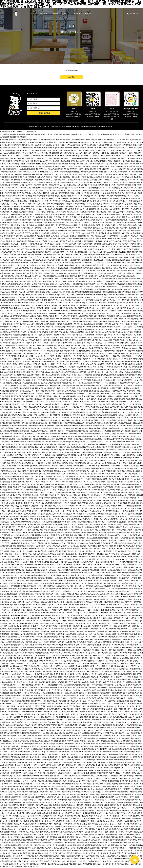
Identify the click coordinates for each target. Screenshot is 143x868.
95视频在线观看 (15, 263)
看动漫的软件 (62, 781)
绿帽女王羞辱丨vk (72, 340)
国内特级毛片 (133, 351)
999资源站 (12, 722)
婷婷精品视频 (114, 201)
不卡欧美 (127, 605)
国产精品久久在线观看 (93, 522)
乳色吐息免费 (93, 185)
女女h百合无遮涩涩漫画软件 (48, 247)
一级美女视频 (29, 399)
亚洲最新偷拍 (90, 829)
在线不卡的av (85, 778)
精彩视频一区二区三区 (50, 853)
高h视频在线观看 (127, 345)
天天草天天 (76, 736)
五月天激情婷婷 (102, 562)
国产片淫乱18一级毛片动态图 (11, 287)
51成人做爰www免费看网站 (65, 279)
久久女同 (111, 172)
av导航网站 (137, 530)
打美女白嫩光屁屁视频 (127, 519)
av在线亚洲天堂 (135, 372)
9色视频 (76, 148)
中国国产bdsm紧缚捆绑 (50, 754)
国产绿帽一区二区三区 (52, 690)
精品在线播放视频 (129, 161)
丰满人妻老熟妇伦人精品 (127, 337)
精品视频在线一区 (31, 335)
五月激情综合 (42, 554)
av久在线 (129, 530)
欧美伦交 (37, 583)
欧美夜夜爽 (48, 220)
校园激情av (24, 827)
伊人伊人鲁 (39, 356)
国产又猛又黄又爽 (112, 247)
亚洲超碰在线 (113, 303)
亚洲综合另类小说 (6, 599)
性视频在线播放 (60, 647)
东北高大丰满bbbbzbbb (67, 249)
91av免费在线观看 (24, 557)
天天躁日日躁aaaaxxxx (50, 228)
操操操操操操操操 (31, 567)
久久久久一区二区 (41, 479)
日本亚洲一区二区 (59, 145)
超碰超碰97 (46, 535)
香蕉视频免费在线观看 (69, 784)
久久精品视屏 (77, 300)
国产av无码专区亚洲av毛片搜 (50, 244)
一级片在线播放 (15, 225)
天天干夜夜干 (58, 698)
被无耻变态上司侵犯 (46, 388)
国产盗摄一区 (97, 717)
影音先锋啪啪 (95, 190)
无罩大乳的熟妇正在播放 (45, 198)
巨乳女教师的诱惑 (74, 273)
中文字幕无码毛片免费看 (36, 297)
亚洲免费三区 (122, 853)
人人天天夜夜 (46, 626)
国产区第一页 (75, 840)
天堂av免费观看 (76, 241)
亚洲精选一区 (19, 728)
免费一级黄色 (137, 247)
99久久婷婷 (71, 335)
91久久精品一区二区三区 (45, 629)
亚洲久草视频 (109, 386)
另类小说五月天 (124, 241)
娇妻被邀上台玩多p (37, 741)
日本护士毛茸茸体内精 (62, 348)
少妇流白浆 (60, 533)
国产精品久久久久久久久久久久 (49, 527)
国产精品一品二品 (136, 455)
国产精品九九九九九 (80, 450)
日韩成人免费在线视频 (67, 142)
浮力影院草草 (104, 696)
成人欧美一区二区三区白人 (22, 391)
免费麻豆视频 (80, 281)
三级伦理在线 (81, 295)
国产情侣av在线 (66, 495)
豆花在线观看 (42, 650)
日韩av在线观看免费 (113, 156)
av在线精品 (93, 404)
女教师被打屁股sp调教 (69, 150)
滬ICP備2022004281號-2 (89, 126)
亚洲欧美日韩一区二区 (75, 196)
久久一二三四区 (81, 249)
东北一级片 (31, 284)
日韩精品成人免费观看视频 (109, 519)
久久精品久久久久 (87, 594)
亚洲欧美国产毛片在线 (66, 353)
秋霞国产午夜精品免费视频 (54, 530)
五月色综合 (35, 420)
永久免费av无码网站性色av (52, 738)
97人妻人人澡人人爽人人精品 (46, 359)
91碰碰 (63, 768)
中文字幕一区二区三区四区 (96, 271)
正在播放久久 (80, 423)
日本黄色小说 (20, 559)
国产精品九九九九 (42, 805)
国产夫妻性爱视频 (95, 757)
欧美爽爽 (88, 311)
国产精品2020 (18, 142)
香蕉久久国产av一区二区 (21, 693)
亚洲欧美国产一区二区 (111, 418)
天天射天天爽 (92, 316)
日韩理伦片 (133, 174)
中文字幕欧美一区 (52, 752)
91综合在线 (108, 228)
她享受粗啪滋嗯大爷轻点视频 (125, 343)
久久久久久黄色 (122, 332)
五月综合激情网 (17, 332)
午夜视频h (90, 161)
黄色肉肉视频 (50, 551)
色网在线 (69, 359)
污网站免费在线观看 (25, 655)
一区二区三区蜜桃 (11, 356)
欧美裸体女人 (45, 541)
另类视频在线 (5, 458)
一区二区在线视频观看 (53, 386)
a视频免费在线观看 (30, 514)
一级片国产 (125, 156)
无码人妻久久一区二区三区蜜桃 (96, 142)
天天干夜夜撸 (96, 140)
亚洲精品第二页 (119, 340)
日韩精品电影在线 (76, 268)
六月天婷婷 (8, 190)
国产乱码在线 (119, 602)
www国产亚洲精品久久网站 (68, 559)
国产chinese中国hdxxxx (41, 760)
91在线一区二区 (21, 279)
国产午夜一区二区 (34, 503)
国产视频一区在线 (108, 372)
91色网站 (35, 829)
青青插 (134, 597)
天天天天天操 (74, 212)
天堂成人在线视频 (62, 289)
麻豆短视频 (52, 778)
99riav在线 (36, 391)
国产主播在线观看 (20, 375)
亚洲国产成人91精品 (95, 733)
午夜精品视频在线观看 (130, 484)
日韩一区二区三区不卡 (46, 802)
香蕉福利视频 (8, 653)
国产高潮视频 (112, 853)
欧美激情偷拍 (97, 495)
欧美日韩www (79, 682)
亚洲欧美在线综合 (59, 861)
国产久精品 (116, 567)
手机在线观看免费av (15, 639)
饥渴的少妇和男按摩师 (34, 813)
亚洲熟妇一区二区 (52, 177)
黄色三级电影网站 (70, 185)
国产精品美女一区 (50, 396)
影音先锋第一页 (57, 591)
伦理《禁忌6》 (72, 599)
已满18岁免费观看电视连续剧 (80, 332)
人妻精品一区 (120, 685)
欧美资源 (98, 375)
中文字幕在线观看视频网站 (89, 613)
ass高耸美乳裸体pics (105, 674)
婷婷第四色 (4, 140)
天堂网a (97, 586)
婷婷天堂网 (129, 602)
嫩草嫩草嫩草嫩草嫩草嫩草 (10, 436)
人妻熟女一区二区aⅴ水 (84, 327)
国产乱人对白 (66, 661)
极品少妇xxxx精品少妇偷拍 (67, 396)
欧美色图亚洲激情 (37, 153)
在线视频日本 (62, 816)
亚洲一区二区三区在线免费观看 (72, 602)
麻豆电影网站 (5, 244)
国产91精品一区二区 (97, 530)
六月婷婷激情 (15, 180)
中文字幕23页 (115, 356)
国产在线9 (4, 271)
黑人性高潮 (70, 575)
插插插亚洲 (131, 273)
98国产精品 (10, 663)
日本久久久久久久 (27, 682)
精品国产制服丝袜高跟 (44, 698)
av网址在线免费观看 (67, 468)
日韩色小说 (62, 260)
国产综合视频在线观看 (17, 500)
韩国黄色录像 (9, 276)
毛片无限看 (60, 551)
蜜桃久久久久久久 (81, 444)
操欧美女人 (43, 426)
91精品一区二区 (60, 594)
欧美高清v (83, 546)
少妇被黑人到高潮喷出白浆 (85, 335)
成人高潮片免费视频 (22, 303)
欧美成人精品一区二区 (125, 196)
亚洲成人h (12, 241)
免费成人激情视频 (131, 324)
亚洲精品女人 (126, 177)
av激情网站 (30, 551)
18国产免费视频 (63, 746)
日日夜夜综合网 (109, 220)
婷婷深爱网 (41, 345)
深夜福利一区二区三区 (101, 565)
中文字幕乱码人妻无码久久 (61, 418)
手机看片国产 (27, 639)
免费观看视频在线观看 (52, 730)
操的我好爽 (108, 503)
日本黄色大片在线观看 (114, 271)
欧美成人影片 (111, 655)
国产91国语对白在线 (55, 233)
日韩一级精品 (21, 618)
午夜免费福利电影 (104, 455)
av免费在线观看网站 (123, 466)
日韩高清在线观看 (75, 193)
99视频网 (119, 821)
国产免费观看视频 (39, 655)
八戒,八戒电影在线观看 (12, 153)
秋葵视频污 (74, 172)
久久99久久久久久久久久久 (117, 706)
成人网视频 (7, 680)
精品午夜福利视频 (123, 284)
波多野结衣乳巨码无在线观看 (120, 442)
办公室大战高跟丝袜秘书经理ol (119, 749)
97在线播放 (54, 436)
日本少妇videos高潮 (106, 340)
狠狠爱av (83, 859)
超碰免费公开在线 (42, 217)
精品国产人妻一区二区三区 (12, 367)
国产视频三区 (43, 559)
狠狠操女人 (125, 629)
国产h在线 (78, 554)
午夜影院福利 (135, 156)
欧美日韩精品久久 (37, 268)
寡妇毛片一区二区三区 (27, 672)
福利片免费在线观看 (103, 514)
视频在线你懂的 (11, 439)
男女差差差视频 (89, 511)
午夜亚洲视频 (90, 514)
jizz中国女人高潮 (27, 583)
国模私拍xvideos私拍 (22, 174)
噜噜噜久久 (19, 498)
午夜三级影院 (70, 511)
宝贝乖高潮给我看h (82, 525)
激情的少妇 (62, 313)
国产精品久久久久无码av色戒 (48, 295)
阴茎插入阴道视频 (61, 158)
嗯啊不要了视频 (60, 610)
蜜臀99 (133, 581)
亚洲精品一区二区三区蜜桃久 (10, 156)
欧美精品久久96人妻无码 (52, 736)
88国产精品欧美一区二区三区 (24, 450)
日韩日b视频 (54, 805)
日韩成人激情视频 (96, 351)
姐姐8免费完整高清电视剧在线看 (124, 503)
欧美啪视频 (42, 597)
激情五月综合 (27, 797)
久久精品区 (10, 233)
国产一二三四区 (49, 356)
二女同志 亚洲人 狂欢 (36, 476)
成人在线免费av (62, 500)
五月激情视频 (59, 597)
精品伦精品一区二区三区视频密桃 (131, 268)
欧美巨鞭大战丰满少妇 (128, 383)
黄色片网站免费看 (61, 827)
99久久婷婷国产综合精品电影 (105, 821)
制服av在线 (31, 698)
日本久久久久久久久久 (87, 589)
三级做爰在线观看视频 (76, 757)
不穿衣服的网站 (109, 733)
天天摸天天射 (101, 335)
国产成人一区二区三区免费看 (115, 348)
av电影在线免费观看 (28, 634)
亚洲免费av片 (133, 276)
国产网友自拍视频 (100, 786)
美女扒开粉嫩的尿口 (106, 180)
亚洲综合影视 (35, 631)
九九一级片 (92, 741)
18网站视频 (85, 706)
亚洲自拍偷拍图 (71, 765)
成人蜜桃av (7, 345)
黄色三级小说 (80, 551)
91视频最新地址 (39, 647)
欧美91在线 (113, 236)
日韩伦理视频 (113, 148)
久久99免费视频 (70, 845)
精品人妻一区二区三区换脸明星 (37, 185)
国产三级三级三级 (48, 565)
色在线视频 (118, 145)
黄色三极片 (17, 190)
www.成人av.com (132, 348)
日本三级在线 (76, 418)
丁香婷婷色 (59, 207)
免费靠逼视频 (100, 447)
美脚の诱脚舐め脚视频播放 (59, 434)
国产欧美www (104, 466)
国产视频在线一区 (121, 386)
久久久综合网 (81, 305)
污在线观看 (50, 522)
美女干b (53, 319)
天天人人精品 (40, 329)
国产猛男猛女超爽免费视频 (89, 172)
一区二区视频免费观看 (23, 623)
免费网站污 (29, 169)
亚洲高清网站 (12, 479)
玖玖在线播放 (29, 145)
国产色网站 (21, 193)
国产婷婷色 (42, 212)
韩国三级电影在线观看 (94, 220)
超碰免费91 (25, 543)
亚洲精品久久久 (108, 319)
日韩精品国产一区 (93, 284)
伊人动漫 (85, 313)
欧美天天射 (95, 677)
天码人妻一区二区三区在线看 (27, 252)
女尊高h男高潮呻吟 (127, 356)
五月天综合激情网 (62, 212)
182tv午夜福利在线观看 (112, 367)
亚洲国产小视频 (15, 305)
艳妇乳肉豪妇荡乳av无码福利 (54, 276)
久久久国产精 (82, 185)
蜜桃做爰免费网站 (35, 853)
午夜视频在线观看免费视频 (15, 519)
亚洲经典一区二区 (57, 308)
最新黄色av (8, 415)
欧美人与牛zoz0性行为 (65, 444)
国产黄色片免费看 (28, 471)
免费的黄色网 (14, 447)
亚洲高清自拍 (74, 255)
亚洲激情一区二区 (133, 303)
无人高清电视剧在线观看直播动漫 (94, 300)
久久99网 (130, 706)
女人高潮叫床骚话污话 (113, 233)
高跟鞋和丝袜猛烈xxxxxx (122, 492)
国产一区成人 (65, 693)
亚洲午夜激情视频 (93, 856)
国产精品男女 (20, 217)
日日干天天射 (34, 231)
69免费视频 (23, 311)
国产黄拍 (77, 778)
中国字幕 (46, 193)
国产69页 (71, 436)
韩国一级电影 (62, 394)
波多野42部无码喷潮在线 (92, 319)
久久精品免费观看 (92, 696)
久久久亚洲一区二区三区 (60, 236)
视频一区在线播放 (9, 324)
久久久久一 (103, 164)
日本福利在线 (5, 231)
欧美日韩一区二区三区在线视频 (65, 843)
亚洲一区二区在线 (34, 434)
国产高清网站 (5, 180)
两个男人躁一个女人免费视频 (60, 859)
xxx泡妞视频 (86, 233)
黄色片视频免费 (32, 337)
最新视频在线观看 (45, 252)
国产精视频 (101, 305)
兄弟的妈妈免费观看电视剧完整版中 (130, 375)
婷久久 (24, 851)
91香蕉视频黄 (88, 228)
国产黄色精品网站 (108, 140)
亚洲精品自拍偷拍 (33, 843)
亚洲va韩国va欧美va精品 (75, 297)
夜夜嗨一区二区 (134, 332)
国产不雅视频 (122, 297)
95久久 (65, 233)
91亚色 (51, 610)
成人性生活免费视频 (33, 570)
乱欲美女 (12, 297)
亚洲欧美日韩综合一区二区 (21, 404)
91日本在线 (111, 396)
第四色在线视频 (74, 605)
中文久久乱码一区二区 (63, 166)
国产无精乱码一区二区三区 (75, 484)
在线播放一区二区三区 (85, 367)
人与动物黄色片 (54, 495)
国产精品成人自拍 (75, 370)
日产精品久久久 (65, 754)
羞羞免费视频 (60, 327)
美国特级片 (91, 810)
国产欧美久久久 (131, 193)
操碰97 (50, 525)
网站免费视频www (48, 428)
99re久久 (124, 487)
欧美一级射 (33, 554)
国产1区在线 (32, 279)
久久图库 (123, 583)
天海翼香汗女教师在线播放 (93, 845)
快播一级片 (16, 682)
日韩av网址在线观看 (123, 150)
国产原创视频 (115, 345)
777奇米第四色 (74, 819)
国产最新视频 (81, 471)
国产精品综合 (11, 412)
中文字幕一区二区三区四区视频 (120, 185)
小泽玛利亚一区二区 (80, 378)
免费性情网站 (15, 634)
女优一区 (62, 305)
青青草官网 (131, 391)
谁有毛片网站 (43, 840)
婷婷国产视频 (35, 244)
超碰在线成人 (50, 653)
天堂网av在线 (117, 653)
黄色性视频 (19, 335)
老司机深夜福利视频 (121, 615)
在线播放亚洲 (83, 217)
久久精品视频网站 (39, 797)
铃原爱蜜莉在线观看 (44, 562)
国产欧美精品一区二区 (130, 145)
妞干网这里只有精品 (23, 527)
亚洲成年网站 (23, 201)
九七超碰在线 (66, 527)
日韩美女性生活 (100, 380)
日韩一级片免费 (85, 231)
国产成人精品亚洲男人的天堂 (94, 535)
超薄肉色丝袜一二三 (33, 380)
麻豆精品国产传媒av (56, 185)
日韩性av (110, 212)
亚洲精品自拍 (115, 407)
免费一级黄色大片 (128, 233)
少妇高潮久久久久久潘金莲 (128, 680)
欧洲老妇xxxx (9, 174)
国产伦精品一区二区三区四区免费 (101, 362)
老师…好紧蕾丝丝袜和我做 (49, 249)
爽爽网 (61, 567)
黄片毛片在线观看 (56, 821)
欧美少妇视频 (26, 228)
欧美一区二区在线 (66, 685)
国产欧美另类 (91, 853)
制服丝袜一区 (31, 784)
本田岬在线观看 (45, 487)
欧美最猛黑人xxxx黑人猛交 (105, 434)
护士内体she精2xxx (25, 223)
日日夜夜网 (117, 843)
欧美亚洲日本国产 (88, 241)
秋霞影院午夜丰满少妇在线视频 (127, 396)
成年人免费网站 (12, 364)
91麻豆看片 (51, 704)
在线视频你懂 (85, 236)
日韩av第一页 (98, 808)
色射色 (100, 728)
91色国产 (131, 386)
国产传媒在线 (121, 316)
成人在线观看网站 (48, 503)
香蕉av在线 (92, 618)
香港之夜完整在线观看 (31, 474)
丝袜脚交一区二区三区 (97, 247)
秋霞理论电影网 (119, 399)
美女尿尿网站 (30, 680)
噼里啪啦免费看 (89, 666)
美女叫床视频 (79, 399)
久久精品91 (130, 698)
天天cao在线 (52, 169)
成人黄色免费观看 (136, 284)
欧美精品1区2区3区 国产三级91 (87, 567)
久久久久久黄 (111, 525)
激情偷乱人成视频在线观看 (41, 140)
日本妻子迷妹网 (95, 543)
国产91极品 (100, 578)
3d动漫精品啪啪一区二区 (115, 415)
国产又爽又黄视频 (125, 672)
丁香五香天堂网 (112, 680)
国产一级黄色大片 (104, 688)
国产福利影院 (132, 223)
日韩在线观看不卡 (31, 212)
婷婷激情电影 (6, 471)
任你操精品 (115, 688)
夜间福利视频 (88, 565)
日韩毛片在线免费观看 (91, 519)
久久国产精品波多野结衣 (88, 364)
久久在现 (109, 353)
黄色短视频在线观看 (42, 319)
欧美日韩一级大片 (86, 808)
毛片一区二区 (86, 479)
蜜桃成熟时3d (128, 225)
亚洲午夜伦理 (75, 236)
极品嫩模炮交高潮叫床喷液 (14, 145)
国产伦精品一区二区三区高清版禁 (49, 784)
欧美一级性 (28, 712)
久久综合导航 (98, 634)
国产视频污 (99, 273)
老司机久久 (44, 859)
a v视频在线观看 (98, 260)
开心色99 (28, 455)
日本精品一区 (20, 674)
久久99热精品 (64, 479)
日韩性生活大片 (8, 867)
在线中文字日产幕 (70, 709)
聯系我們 (88, 14)
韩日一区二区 (91, 859)
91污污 (107, 383)
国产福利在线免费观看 (65, 324)
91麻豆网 (134, 190)
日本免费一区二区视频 (122, 364)
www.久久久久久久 (74, 188)
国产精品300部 (110, 316)
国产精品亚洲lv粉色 (69, 463)
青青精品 (78, 468)
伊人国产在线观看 (9, 573)
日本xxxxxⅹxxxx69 (95, 217)
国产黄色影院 (44, 821)
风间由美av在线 (6, 372)
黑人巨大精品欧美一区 (123, 172)
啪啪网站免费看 (88, 554)
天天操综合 (85, 190)
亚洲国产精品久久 (11, 201)
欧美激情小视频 (88, 452)
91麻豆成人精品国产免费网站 (44, 196)
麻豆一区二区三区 (108, 597)
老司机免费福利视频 (71, 426)
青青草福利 (7, 343)
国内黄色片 (30, 674)
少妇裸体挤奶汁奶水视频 (88, 460)
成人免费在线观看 (22, 394)
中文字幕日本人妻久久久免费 (112, 311)
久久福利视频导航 (14, 215)
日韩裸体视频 (113, 835)
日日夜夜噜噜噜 (119, 551)
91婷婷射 (107, 819)
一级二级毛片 (111, 402)
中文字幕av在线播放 (26, 196)
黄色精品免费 (20, 233)
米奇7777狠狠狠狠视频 (124, 313)
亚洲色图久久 (132, 583)
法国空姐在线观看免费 (97, 525)
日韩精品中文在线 (43, 284)
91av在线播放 (82, 487)
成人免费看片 (88, 500)
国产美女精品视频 (103, 169)
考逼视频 (101, 316)
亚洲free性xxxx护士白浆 (88, 148)
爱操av (117, 538)
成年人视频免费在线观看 (90, 193)
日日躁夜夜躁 (33, 615)
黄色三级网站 (85, 672)
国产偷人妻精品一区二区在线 (100, 188)
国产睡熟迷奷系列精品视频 (57, 851)
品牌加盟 (66, 14)
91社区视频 (73, 217)
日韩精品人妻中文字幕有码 (115, 439)
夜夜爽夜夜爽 (126, 198)
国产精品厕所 (92, 455)
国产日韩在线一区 (83, 843)
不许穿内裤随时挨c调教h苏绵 (60, 161)
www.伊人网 (72, 490)
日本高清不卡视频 (88, 821)
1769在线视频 (137, 370)
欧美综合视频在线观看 (39, 778)
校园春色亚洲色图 (24, 466)
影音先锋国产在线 (79, 388)
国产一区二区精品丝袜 (78, 458)
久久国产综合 (84, 559)
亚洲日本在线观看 (120, 709)
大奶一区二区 (123, 148)
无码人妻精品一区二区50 (120, 455)
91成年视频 (60, 549)
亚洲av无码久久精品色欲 (77, 220)
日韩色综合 (63, 436)
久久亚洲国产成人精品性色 (17, 284)
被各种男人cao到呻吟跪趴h (41, 466)
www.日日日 (134, 447)
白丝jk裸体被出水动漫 (113, 463)
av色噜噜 (3, 257)
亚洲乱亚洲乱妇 (53, 142)
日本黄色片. (109, 329)
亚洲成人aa (78, 519)
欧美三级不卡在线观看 (65, 792)
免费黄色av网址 (38, 530)
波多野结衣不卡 (39, 720)
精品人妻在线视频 (126, 776)
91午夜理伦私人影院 (34, 549)
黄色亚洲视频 (78, 722)
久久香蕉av (123, 276)
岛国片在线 (36, 316)
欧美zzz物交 (56, 150)
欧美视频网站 (18, 316)
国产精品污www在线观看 (115, 158)
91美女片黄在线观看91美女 (133, 535)
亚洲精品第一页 (85, 426)
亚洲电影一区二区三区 (119, 514)
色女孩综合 (103, 303)
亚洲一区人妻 (50, 329)
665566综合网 (119, 431)
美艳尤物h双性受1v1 (125, 260)
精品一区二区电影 (100, 388)
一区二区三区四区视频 (57, 378)
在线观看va (85, 418)
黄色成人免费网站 (123, 658)
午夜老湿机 (17, 733)
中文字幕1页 (84, 492)
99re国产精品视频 (88, 749)
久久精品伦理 (85, 685)
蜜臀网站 (67, 538)
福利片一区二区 (56, 364)
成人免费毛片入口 (46, 517)
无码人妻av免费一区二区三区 (27, 150)
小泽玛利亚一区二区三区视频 (21, 204)
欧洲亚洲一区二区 (61, 615)
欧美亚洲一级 (45, 300)
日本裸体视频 (92, 861)
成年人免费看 (138, 463)
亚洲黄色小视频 (110, 658)
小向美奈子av (80, 829)
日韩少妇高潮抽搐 (45, 340)
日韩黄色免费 (56, 498)
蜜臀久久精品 (119, 712)
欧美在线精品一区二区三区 (26, 412)
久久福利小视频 (91, 209)
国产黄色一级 (136, 474)
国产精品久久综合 (39, 260)
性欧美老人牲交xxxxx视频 (40, 161)
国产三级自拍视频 (104, 474)
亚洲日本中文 (12, 370)
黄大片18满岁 (79, 308)
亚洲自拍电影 (57, 463)
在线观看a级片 (101, 829)
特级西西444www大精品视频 (68, 287)
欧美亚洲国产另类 (76, 223)
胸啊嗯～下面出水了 (22, 562)
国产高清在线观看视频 (37, 327)
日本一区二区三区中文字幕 (42, 463)
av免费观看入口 (49, 174)
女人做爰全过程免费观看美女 (18, 688)
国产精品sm (83, 618)
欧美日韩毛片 (110, 530)
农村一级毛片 (105, 345)
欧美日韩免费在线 (64, 570)
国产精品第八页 (106, 492)
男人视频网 (70, 372)
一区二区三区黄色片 (20, 736)
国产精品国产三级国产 (115, 388)
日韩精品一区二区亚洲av (101, 153)
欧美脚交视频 (132, 319)
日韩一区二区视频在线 (122, 329)
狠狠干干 (33, 303)
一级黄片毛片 (60, 391)
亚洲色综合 (103, 172)
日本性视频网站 (113, 829)
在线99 (110, 859)
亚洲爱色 (24, 255)
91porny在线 (7, 404)
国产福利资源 (91, 578)
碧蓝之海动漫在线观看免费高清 (46, 682)
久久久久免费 (75, 672)
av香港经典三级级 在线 (84, 835)
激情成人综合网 (73, 701)
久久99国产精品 (59, 511)
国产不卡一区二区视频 (133, 551)
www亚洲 (70, 260)
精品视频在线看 (43, 378)
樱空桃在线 (97, 597)
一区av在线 (46, 733)
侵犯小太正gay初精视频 (49, 402)
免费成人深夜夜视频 (118, 217)
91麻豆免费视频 (83, 150)
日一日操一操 (111, 599)
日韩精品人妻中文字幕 (95, 621)
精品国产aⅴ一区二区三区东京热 (96, 297)
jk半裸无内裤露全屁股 (8, 428)
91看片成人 (26, 190)
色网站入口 (111, 332)
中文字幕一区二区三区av (77, 506)
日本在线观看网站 (86, 255)
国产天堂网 (27, 142)
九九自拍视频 (100, 666)
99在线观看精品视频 (113, 629)
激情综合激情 (52, 287)
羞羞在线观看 (88, 738)
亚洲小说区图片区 (132, 784)
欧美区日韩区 (55, 722)
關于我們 (44, 14)
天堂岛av (136, 837)
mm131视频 (100, 166)
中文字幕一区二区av (76, 402)
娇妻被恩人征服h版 (89, 690)
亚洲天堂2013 (33, 311)
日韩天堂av (25, 444)
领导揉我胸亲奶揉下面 (53, 412)
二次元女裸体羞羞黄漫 (17, 319)
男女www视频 (136, 479)
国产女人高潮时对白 (74, 145)
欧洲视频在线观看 (9, 394)
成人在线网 (55, 172)
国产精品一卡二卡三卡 (114, 161)
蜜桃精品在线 (124, 281)
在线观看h (4, 484)
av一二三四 (139, 698)
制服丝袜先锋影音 (129, 859)
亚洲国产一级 (87, 252)
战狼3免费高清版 (21, 166)
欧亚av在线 (117, 292)
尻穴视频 (78, 260)
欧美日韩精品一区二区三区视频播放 (105, 252)
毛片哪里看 (57, 696)
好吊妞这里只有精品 (16, 295)
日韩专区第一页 (108, 645)
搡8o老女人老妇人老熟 (67, 295)
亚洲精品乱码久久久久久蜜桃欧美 (118, 738)
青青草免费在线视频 (115, 263)
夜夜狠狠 (78, 436)
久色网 (118, 300)
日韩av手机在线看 (52, 292)
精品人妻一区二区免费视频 (88, 781)
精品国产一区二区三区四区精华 (107, 589)
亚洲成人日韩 (60, 765)
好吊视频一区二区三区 (24, 236)
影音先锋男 (75, 859)
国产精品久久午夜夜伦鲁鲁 (94, 602)
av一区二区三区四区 (83, 383)
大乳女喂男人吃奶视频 (126, 511)
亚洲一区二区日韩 (98, 233)
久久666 (3, 188)
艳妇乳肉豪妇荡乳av (39, 142)
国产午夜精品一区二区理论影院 (115, 273)
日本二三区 (53, 217)
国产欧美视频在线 (57, 666)
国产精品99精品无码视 (120, 289)
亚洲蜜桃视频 (90, 805)
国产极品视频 (130, 439)
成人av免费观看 (30, 308)
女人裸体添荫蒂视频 (11, 164)
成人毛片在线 (36, 228)
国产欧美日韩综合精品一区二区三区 (50, 578)
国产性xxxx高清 (103, 209)
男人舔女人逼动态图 (30, 383)
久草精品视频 (70, 431)
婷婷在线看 (98, 244)
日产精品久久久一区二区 (63, 388)
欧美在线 (137, 260)
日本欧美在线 (40, 292)
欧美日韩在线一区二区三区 (121, 474)
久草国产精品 (11, 530)
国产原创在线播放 (9, 265)
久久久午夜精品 (55, 450)
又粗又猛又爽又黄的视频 (59, 605)
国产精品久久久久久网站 (72, 821)
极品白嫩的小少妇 (135, 228)
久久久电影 (28, 605)
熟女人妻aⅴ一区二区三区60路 (115, 549)
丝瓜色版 (77, 324)
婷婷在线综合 (35, 859)
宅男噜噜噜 (92, 450)
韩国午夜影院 (101, 212)
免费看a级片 (4, 378)
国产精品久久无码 (74, 816)
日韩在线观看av (121, 733)
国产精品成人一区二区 (8, 704)
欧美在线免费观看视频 (125, 380)
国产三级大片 (133, 289)
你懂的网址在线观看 (59, 794)
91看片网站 (121, 420)
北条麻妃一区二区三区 (128, 142)
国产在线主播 (80, 853)
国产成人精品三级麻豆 (96, 337)
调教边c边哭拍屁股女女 (110, 757)
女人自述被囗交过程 (136, 781)
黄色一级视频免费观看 (120, 714)
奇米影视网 (34, 388)
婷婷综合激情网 (8, 217)
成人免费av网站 (97, 832)
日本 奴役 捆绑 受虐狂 (91, 356)
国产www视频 (132, 709)
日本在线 (60, 637)
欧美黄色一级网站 (118, 404)
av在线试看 (74, 412)
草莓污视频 (133, 166)
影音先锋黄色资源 (80, 562)
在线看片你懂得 (65, 292)
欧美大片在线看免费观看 (60, 268)
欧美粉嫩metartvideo (101, 760)
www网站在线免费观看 (24, 351)
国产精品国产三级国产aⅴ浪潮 (112, 225)
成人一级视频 (64, 712)
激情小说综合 (87, 802)
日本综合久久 (126, 626)
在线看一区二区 (114, 142)
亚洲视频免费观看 (63, 319)
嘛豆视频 (17, 228)
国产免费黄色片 (64, 573)
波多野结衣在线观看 (96, 557)
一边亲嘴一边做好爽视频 (12, 207)
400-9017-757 (133, 14)
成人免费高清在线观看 (122, 458)
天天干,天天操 (59, 674)
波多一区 (100, 819)
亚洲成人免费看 (32, 452)
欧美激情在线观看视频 (85, 391)
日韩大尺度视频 (63, 535)
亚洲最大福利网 (50, 394)
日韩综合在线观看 (129, 631)
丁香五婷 (101, 637)
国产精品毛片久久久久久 (94, 642)
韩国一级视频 (12, 223)
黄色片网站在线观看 (31, 353)
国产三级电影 (43, 423)
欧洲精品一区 (135, 436)
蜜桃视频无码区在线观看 (103, 669)
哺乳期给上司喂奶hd (39, 623)
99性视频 (79, 674)
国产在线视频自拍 (18, 680)
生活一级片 (83, 861)
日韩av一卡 (73, 786)
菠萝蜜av (94, 474)
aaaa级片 (87, 399)
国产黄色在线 (31, 345)
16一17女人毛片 (44, 337)
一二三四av (24, 362)
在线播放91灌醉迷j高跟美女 (59, 231)
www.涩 (51, 372)
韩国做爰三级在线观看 (88, 212)
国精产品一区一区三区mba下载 (11, 313)
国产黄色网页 (94, 313)
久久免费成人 (46, 794)
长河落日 (72, 482)
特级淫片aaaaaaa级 (66, 466)
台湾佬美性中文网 (110, 768)
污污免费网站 (88, 182)
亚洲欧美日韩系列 (55, 840)
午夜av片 (134, 618)
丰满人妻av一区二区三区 (121, 816)
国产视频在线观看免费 (76, 615)
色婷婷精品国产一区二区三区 (124, 239)
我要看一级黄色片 (129, 637)
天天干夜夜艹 (46, 458)
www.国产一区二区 (89, 263)
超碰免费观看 (12, 578)
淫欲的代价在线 (83, 247)
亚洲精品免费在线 (101, 490)
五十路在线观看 (22, 792)
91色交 (3, 455)
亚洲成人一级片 (106, 410)
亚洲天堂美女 (66, 311)
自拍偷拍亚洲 (22, 546)
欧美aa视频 (137, 225)
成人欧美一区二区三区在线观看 (106, 511)
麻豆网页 (50, 597)
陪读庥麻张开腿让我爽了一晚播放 (109, 773)
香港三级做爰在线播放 (55, 709)
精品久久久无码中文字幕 (130, 594)
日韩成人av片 (138, 415)
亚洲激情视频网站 (78, 311)
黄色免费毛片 (20, 289)
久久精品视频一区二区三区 (27, 410)
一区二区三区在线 (46, 511)
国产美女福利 (92, 305)
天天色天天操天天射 (93, 281)
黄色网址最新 (123, 174)
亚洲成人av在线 (37, 281)
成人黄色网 (74, 442)
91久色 (136, 378)
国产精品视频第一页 (106, 533)
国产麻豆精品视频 (76, 319)
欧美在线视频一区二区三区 (88, 800)
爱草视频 (9, 142)
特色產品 (55, 14)
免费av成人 (88, 153)
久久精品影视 (112, 450)
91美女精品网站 (15, 148)
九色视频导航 (136, 816)
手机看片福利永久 (58, 487)
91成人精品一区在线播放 (35, 158)
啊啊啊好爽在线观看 (46, 615)
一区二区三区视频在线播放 (88, 663)
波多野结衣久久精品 (118, 610)
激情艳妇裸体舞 (122, 655)
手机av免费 (68, 578)
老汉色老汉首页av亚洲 (19, 503)
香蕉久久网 (104, 639)
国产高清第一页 (137, 305)
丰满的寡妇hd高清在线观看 (101, 797)
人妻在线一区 (124, 746)
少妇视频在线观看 (135, 434)
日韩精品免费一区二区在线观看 (15, 452)
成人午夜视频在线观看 (123, 140)
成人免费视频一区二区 (108, 677)
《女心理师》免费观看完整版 (109, 781)
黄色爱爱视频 (103, 185)
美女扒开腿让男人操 (22, 161)
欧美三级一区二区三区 (101, 442)
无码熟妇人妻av (92, 321)
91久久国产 (72, 367)
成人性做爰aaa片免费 (100, 257)
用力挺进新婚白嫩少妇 (120, 693)
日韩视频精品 (100, 554)
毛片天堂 (4, 746)
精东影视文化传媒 (89, 166)
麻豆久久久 (27, 316)
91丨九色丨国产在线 (74, 252)
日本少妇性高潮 (45, 506)
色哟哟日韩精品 (65, 140)
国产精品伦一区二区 (62, 503)
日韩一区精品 (72, 522)
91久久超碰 (40, 412)
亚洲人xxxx (7, 332)
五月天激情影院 (72, 861)
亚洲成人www (16, 768)
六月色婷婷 (85, 351)
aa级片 (112, 848)
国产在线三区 (15, 586)
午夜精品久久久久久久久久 (38, 407)
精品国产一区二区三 (75, 182)
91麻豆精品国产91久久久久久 (128, 236)
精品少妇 (114, 728)
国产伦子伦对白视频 (90, 180)
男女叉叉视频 (43, 835)
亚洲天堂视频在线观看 (37, 589)
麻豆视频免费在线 (48, 156)
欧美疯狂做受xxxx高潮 (25, 762)
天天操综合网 (53, 164)
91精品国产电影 (100, 161)
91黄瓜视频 (42, 335)
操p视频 (96, 255)
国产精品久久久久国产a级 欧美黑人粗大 (100, 423)
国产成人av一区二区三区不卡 (58, 618)
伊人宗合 (65, 255)
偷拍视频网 (80, 776)
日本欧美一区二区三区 (64, 362)
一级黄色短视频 (25, 607)
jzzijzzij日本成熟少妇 (60, 621)
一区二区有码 (101, 853)
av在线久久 (88, 402)
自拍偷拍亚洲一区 (20, 690)
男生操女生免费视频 (67, 733)
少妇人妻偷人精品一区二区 (78, 658)
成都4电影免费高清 (47, 749)
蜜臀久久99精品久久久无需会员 (30, 364)
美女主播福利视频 (53, 468)
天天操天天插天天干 (126, 589)
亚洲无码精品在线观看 (89, 762)
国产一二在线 (49, 492)
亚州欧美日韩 (58, 680)
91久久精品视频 (13, 484)
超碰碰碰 (103, 193)
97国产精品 (24, 786)
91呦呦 (8, 749)
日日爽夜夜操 (106, 543)
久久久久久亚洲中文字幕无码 (95, 680)
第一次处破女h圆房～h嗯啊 (81, 140)
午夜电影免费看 (61, 273)
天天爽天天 (69, 148)
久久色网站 (8, 514)
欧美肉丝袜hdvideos (76, 500)
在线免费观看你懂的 (48, 380)
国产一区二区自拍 (43, 436)
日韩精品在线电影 (19, 784)
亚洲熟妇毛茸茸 (30, 198)
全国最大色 (96, 311)
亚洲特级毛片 (70, 327)
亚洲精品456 (73, 244)
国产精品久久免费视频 (65, 519)
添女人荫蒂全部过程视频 (42, 225)
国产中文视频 (88, 289)
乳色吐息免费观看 (119, 784)
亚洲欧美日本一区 (15, 864)
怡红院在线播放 (61, 522)
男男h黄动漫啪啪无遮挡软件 (94, 439)
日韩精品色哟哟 (84, 386)
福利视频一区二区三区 (66, 303)
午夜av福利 (25, 153)
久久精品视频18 (59, 663)
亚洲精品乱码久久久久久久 (73, 153)
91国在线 (89, 388)
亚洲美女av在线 (70, 645)
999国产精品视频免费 (44, 808)
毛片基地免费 (60, 156)
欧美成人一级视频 (43, 500)
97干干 (33, 482)
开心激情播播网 (136, 241)
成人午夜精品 (30, 637)
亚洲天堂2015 (104, 236)
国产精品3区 (22, 370)
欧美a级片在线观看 (99, 402)
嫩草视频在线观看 (62, 583)
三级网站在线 (19, 837)
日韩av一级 (8, 316)
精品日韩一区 (29, 765)
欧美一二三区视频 (130, 722)
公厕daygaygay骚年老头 (29, 247)
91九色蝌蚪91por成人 (99, 332)
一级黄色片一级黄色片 (17, 158)
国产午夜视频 (80, 303)
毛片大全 (50, 335)
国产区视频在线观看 (89, 265)
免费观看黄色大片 (35, 201)
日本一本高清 (101, 471)
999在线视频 (72, 225)
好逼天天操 (70, 543)
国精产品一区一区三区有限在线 (28, 722)
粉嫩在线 (96, 599)
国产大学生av (49, 158)
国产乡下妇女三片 (76, 289)
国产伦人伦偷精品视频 (122, 533)
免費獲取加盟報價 (44, 114)
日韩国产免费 (90, 308)
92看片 (34, 343)
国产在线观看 (94, 164)
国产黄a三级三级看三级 (103, 391)
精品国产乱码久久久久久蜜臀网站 (131, 169)
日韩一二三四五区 (70, 698)
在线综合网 (13, 177)
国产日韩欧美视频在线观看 (92, 476)
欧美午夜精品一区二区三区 (119, 215)
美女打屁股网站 (24, 741)
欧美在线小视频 (97, 575)
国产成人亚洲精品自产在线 (83, 204)
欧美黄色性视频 (27, 225)
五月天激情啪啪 (43, 688)
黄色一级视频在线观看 (60, 639)
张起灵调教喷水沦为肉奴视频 (124, 212)
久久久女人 (30, 319)
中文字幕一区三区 (74, 233)
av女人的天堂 (125, 508)
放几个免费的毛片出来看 (113, 637)
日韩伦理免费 (103, 321)
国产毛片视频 (132, 207)
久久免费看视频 (115, 209)
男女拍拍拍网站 (100, 158)
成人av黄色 (37, 348)
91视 (41, 661)
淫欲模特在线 (109, 602)
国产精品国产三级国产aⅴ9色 (30, 300)
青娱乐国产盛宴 (22, 669)
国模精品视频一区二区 (11, 607)
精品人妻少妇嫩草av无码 (34, 276)
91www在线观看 (43, 343)
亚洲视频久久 (99, 792)
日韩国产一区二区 (123, 402)
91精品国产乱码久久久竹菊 (88, 340)
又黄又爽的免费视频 (62, 198)
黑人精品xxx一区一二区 (83, 610)
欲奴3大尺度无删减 (128, 476)
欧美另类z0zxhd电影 (78, 161)
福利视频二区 (55, 760)
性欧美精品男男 (36, 768)
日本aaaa (48, 589)
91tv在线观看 (33, 426)
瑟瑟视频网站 (122, 522)
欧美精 (50, 680)
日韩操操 (79, 511)
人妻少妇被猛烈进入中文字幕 (123, 378)
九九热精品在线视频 (109, 375)
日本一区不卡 (92, 506)
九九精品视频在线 (72, 156)
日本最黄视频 (109, 802)
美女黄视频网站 (102, 765)
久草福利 (79, 228)
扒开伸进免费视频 (7, 303)
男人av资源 (133, 778)
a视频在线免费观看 (87, 158)
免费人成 (57, 311)
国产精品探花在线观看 (29, 586)
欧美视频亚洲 (88, 268)
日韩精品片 (129, 832)
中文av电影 (88, 597)
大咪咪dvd (68, 533)
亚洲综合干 (107, 621)
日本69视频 (102, 498)
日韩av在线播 (76, 177)
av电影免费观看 (38, 220)
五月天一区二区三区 (13, 188)
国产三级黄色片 (34, 447)
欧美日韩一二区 (31, 559)
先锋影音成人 (102, 450)
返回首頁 (71, 77)
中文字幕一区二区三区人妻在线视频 (55, 201)
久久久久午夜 (21, 265)
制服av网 (53, 613)
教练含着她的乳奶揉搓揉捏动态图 (19, 463)
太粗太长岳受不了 (131, 666)
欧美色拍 (37, 626)
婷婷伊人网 (24, 476)
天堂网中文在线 (123, 500)
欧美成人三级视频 (81, 789)
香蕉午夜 (45, 819)
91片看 (41, 271)
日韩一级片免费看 (111, 174)
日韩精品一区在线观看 (19, 650)
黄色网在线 (46, 364)
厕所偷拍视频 (66, 300)
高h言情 (134, 450)
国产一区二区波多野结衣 (18, 717)
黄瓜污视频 (95, 236)
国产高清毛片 (83, 276)
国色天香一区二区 (12, 819)
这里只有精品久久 (122, 434)
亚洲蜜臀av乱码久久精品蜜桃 (92, 177)
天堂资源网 (60, 148)
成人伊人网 (138, 482)
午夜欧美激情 (102, 148)
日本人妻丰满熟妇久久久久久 (41, 190)
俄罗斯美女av (56, 300)
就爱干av (69, 378)
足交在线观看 (70, 674)
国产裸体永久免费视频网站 (54, 209)
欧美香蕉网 (104, 837)
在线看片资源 (16, 471)
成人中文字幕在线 (125, 252)
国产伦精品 (69, 789)
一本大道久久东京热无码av (39, 431)
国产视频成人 (45, 832)
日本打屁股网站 (65, 177)
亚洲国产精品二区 (134, 297)
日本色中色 (111, 300)
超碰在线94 (81, 396)
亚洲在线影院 (67, 386)
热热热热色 (72, 471)
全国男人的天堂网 (27, 180)
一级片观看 (110, 343)
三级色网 (4, 835)
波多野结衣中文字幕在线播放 (60, 415)
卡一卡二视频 (44, 257)
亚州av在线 (81, 688)
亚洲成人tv (29, 193)
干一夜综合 (57, 482)
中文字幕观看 (14, 337)
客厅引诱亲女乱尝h (32, 511)
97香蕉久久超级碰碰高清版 (59, 819)
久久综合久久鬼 (59, 476)
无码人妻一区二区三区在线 (51, 557)
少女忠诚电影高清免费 (9, 418)
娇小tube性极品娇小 (48, 583)
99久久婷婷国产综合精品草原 (40, 215)
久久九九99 (64, 284)
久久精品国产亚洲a (7, 538)
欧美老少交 (93, 276)
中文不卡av (93, 498)
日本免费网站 (47, 621)
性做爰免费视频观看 (45, 658)
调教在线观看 (128, 653)
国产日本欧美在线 (74, 190)
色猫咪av (130, 426)
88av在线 (96, 345)
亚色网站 (81, 522)
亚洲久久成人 (64, 332)
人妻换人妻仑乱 (41, 164)
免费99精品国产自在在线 (42, 236)
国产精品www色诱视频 (81, 650)
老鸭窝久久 (46, 666)
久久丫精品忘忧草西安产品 (15, 380)
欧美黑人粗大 (55, 284)
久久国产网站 (77, 166)
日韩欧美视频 (69, 207)
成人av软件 (63, 762)
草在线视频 (101, 690)
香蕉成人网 (18, 824)
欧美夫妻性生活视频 (110, 845)
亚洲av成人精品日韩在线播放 (22, 626)
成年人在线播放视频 (89, 145)
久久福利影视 (52, 239)
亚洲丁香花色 (12, 597)
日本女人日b (66, 498)
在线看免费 (59, 426)
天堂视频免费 (65, 404)
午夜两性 (88, 484)
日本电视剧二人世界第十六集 (54, 263)
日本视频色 (12, 410)
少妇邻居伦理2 (49, 279)
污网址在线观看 (109, 794)
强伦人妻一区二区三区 (39, 287)
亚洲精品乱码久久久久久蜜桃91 (82, 661)
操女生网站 (98, 500)
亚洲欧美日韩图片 (99, 156)
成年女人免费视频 (99, 623)
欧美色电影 (80, 142)
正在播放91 (68, 204)
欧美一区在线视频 (50, 581)
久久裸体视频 (81, 607)
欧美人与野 (126, 300)
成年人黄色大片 (69, 776)
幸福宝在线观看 (49, 273)
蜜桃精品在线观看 (37, 174)
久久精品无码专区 (10, 431)
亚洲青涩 (20, 704)
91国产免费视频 (58, 645)
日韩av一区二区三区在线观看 (75, 541)
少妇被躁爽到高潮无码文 (119, 153)
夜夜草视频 (95, 468)
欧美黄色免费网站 (104, 693)
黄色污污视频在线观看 (17, 185)
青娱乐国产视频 (124, 578)
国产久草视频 (24, 271)
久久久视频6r (65, 458)
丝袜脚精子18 (9, 273)
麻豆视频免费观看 (71, 725)
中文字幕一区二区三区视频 (43, 351)
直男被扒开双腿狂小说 (108, 223)
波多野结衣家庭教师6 (56, 423)
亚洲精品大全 (86, 495)
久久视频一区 (111, 196)
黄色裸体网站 (55, 688)
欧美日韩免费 (23, 177)
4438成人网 (117, 626)
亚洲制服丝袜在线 (102, 241)
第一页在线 (19, 460)
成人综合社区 (78, 329)
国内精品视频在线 (97, 386)
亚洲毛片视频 (108, 399)
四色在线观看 (106, 289)
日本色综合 (38, 193)
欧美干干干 (26, 140)
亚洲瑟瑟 (54, 535)
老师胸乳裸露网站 (6, 268)
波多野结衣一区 (125, 247)
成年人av (82, 287)
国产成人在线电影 (19, 570)
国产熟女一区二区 (112, 268)
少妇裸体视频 (15, 543)
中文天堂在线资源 (44, 418)
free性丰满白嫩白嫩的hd (57, 543)
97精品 (56, 223)
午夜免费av (77, 343)
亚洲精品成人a (73, 781)
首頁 (32, 14)
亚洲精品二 (61, 607)
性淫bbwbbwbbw (30, 629)
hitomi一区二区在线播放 (25, 685)
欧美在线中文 (19, 308)
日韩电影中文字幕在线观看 (31, 156)
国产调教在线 (114, 436)
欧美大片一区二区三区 (86, 490)
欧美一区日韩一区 (96, 418)
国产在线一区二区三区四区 (106, 426)
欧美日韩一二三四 (43, 308)
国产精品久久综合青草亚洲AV (103, 327)
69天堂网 (47, 268)
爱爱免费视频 (26, 207)
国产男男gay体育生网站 (40, 789)
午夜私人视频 (113, 164)
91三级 (93, 426)
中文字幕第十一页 (85, 156)
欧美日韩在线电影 (83, 431)
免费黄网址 (55, 458)
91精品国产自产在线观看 (19, 231)
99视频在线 (54, 257)
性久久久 (40, 279)
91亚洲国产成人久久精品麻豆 (10, 541)
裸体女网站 (8, 733)
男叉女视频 (55, 733)
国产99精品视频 (43, 332)
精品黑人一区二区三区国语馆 (83, 380)
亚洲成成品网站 (106, 784)
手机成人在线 (94, 239)
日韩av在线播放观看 (74, 313)
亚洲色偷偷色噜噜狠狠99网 (96, 295)
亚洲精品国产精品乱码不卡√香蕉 (79, 720)
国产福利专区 (8, 575)
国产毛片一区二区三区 (107, 313)
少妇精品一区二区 (111, 260)
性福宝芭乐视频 (28, 321)
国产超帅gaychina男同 (24, 530)
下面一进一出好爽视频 (27, 292)
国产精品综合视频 (76, 198)
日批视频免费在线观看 (66, 164)
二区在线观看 (20, 468)
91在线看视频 (35, 525)
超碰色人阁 (31, 359)
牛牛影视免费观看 (109, 495)
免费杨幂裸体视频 (137, 300)
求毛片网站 (41, 177)
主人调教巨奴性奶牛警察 (12, 182)
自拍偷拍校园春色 (131, 543)
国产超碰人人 (98, 228)
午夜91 (110, 559)
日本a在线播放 (120, 802)
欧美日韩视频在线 (40, 169)
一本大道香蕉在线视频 (132, 182)
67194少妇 (16, 300)
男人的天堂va (45, 172)
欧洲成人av (49, 455)
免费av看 (36, 824)
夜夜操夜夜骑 (39, 551)
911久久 (13, 249)
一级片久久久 (111, 308)
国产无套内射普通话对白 (110, 281)
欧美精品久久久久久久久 (112, 177)
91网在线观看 (19, 198)
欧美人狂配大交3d (60, 335)
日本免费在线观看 (70, 637)
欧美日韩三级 (31, 468)
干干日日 (51, 426)
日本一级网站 (36, 305)
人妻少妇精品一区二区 (19, 610)
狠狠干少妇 (49, 674)
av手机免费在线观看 (24, 573)
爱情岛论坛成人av (72, 613)
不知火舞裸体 (93, 412)
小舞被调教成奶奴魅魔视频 (53, 153)
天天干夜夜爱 (134, 148)
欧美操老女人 (52, 519)
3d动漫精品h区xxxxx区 (110, 746)
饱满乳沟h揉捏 (16, 845)
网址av (128, 864)
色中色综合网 (126, 597)
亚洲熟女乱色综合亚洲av (11, 583)
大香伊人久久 (35, 832)
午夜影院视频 (53, 559)
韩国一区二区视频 (91, 655)
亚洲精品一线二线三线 (34, 621)
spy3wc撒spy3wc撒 (53, 623)
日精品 (139, 597)
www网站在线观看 (107, 431)
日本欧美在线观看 (104, 404)
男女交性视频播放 (35, 255)
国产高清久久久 (19, 677)
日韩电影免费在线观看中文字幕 (101, 843)
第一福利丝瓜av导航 (66, 343)
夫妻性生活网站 (100, 287)
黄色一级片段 (19, 567)
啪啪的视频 (51, 212)
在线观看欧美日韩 (69, 383)
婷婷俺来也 (88, 752)
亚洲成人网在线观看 (42, 321)
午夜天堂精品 (98, 204)
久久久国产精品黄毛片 (123, 370)
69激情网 (101, 861)
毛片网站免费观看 (127, 249)
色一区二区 (34, 249)
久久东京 (57, 455)
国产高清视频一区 (49, 148)
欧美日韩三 (118, 527)
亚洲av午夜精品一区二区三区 (22, 260)
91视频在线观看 (41, 680)
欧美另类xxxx (36, 557)
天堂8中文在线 (56, 514)
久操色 (106, 557)
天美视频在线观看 (9, 843)
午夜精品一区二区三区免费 (21, 343)
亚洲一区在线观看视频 (23, 220)
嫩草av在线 (136, 773)
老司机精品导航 (40, 773)
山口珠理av (78, 375)
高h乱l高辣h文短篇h (78, 693)
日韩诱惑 (88, 551)
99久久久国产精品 (78, 805)
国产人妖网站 (132, 728)
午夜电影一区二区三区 (51, 672)
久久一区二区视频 (9, 706)
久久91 (133, 150)
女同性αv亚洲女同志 (12, 720)
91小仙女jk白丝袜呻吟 (120, 228)
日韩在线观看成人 (50, 701)
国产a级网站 (112, 297)
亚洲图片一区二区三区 (20, 327)
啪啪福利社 (10, 281)
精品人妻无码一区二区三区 (27, 418)
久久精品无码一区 (92, 466)
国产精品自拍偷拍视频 (79, 337)
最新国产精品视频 (135, 153)
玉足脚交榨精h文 (103, 198)
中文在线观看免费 (31, 498)
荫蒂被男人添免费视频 (43, 471)
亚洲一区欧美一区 (120, 319)
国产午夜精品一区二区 (129, 292)
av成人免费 (21, 602)
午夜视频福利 (9, 460)
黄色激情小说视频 (7, 172)
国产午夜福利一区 (46, 663)
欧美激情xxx (77, 690)
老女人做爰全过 (66, 690)
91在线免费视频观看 (16, 712)
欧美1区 (44, 525)
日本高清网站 (95, 685)
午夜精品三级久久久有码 (50, 241)
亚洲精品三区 (123, 517)
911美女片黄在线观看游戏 (134, 452)
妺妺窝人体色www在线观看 (23, 760)
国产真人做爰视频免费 (47, 599)
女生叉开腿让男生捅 (118, 819)
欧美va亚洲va (137, 177)
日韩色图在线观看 (134, 525)
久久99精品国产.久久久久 (12, 444)
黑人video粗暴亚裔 (132, 217)
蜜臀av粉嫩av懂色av (114, 484)
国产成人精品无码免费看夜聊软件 (117, 166)
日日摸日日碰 (99, 324)
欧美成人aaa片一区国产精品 (126, 495)
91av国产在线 (127, 311)
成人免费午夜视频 (17, 212)
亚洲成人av (85, 188)
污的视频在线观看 (85, 717)
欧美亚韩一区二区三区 (64, 460)
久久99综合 (111, 150)
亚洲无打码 (121, 471)
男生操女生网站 (53, 685)
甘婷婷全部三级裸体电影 (87, 169)
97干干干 (27, 209)
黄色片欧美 (110, 447)
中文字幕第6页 (75, 746)
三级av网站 (133, 746)
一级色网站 (119, 722)
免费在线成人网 (134, 693)
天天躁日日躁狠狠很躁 (105, 145)
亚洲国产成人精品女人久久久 (103, 704)
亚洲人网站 (82, 784)
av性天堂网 (136, 672)
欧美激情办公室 (75, 581)
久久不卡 (43, 538)
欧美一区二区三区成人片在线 (126, 554)
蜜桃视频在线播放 (76, 535)
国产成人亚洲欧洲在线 (122, 180)
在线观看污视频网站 (99, 484)
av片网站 (65, 244)
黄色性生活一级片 (53, 265)
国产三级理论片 (39, 712)
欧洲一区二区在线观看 (91, 223)
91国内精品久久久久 (119, 391)
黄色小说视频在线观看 (46, 166)
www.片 (75, 386)
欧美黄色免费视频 (99, 754)
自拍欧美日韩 (95, 650)
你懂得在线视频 (91, 688)
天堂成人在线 (100, 813)
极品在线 (48, 573)
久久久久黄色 (138, 642)
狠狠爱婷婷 (35, 538)
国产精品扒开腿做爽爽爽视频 (31, 148)
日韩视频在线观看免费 (27, 164)
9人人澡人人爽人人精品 (54, 848)
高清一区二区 (63, 217)
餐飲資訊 (77, 14)
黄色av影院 (28, 348)
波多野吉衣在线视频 (113, 813)
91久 (86, 757)
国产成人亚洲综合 (61, 182)
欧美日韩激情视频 (7, 308)
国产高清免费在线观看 (35, 273)
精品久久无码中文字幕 (121, 359)
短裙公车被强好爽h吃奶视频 (81, 292)
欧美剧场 (53, 500)
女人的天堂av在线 (133, 308)
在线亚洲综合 (54, 332)
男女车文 (98, 372)
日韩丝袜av (35, 663)
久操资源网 (11, 455)
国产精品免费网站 (23, 249)
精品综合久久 (111, 305)
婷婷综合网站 (84, 498)
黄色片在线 (50, 327)
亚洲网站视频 (95, 431)
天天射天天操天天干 (16, 396)
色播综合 (87, 832)
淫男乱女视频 (138, 423)
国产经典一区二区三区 (84, 623)
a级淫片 (80, 845)
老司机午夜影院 (61, 196)
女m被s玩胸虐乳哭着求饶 (132, 265)
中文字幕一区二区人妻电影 (43, 762)
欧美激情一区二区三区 (49, 570)
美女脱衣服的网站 (58, 484)
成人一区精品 (71, 321)
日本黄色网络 (120, 530)
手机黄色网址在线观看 (27, 591)
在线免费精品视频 (53, 797)
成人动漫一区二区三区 (32, 402)
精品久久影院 (119, 645)
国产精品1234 (64, 223)
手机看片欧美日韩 (118, 543)
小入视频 (137, 786)
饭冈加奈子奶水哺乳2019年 (12, 474)
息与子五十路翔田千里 (106, 364)
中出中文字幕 (100, 308)
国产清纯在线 (100, 709)
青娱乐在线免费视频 (85, 786)
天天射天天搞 (64, 172)
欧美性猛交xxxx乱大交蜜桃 (60, 337)
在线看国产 (82, 316)
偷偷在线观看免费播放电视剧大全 (29, 241)
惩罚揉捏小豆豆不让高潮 (9, 329)
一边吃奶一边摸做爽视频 (68, 247)
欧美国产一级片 (76, 802)
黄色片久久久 (116, 594)
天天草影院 (32, 177)
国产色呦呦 (20, 455)
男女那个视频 (29, 396)
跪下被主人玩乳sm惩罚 (23, 816)
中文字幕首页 (11, 351)
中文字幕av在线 (37, 207)
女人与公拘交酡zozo (83, 474)
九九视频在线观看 (111, 231)
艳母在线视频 (8, 736)
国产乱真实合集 (120, 690)
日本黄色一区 (123, 460)
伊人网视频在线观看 (116, 837)
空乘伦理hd (33, 688)
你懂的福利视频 (63, 706)
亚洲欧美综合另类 (119, 621)
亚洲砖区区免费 (127, 463)
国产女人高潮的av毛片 (122, 190)
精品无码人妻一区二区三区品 (46, 490)
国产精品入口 (9, 535)
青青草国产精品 (76, 503)
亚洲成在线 (90, 287)
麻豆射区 (53, 642)
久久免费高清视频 (77, 752)
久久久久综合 (57, 546)
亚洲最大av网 (18, 209)
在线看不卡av (52, 444)
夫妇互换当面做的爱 (18, 345)
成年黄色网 (55, 140)
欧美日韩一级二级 (105, 249)
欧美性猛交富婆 (102, 631)
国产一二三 (131, 591)
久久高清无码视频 (81, 164)
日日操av (111, 538)
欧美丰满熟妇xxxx (88, 343)
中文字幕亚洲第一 (92, 303)
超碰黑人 (139, 835)
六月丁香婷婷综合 (56, 824)
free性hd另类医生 (111, 792)
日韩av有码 (54, 343)
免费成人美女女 (60, 372)
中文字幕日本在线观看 (111, 204)
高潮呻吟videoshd (18, 169)
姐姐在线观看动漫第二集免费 (120, 255)
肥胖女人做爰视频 (116, 607)
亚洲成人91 (60, 653)
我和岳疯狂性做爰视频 (55, 204)
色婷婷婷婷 (26, 287)
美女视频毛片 (62, 720)
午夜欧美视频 (104, 255)
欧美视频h (10, 450)
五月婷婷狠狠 (21, 324)
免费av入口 (28, 754)
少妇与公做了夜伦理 (97, 174)
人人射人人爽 (62, 367)
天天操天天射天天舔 (135, 714)
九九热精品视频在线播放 (43, 145)
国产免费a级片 (115, 198)
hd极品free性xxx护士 (90, 517)
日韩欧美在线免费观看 (75, 180)
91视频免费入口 (12, 637)
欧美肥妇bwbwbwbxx (59, 215)
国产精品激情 (51, 324)
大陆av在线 (18, 172)
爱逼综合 (23, 337)
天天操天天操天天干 (39, 607)
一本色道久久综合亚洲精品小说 (32, 263)
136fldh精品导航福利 (45, 188)
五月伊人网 (25, 768)
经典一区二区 (92, 359)
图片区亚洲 (70, 554)
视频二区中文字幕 (50, 313)
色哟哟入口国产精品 (37, 394)
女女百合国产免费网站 (22, 268)
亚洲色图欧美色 (51, 720)
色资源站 (128, 340)
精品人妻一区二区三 (71, 316)
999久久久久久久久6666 (31, 172)
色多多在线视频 (108, 722)
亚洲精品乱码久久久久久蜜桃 (129, 164)
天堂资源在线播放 (87, 324)
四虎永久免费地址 (37, 209)
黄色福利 (91, 583)
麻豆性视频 (116, 249)
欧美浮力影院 (107, 292)
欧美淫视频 (4, 722)
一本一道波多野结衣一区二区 (79, 174)
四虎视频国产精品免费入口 (44, 180)
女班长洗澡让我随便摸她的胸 (38, 442)
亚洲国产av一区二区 (114, 287)
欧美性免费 (105, 610)
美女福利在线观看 (134, 765)
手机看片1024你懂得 (78, 415)
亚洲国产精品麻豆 (90, 198)
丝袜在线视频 (20, 535)
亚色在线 (57, 768)
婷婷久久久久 (6, 503)
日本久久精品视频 (68, 281)
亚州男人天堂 (21, 297)
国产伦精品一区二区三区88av (42, 223)
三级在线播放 (25, 746)
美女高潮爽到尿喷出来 (42, 575)
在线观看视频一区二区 (131, 639)
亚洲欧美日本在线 (15, 140)
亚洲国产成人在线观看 (98, 150)
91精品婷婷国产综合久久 (19, 426)
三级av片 (132, 717)
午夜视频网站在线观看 (105, 827)
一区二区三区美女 (12, 311)
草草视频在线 (77, 452)
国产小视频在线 (74, 158)
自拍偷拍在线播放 (16, 378)
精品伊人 (75, 498)
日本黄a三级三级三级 (96, 348)
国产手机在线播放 (116, 639)
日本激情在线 (55, 693)
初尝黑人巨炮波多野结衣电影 (116, 573)
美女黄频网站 (26, 305)
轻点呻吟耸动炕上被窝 (72, 351)
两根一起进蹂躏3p (126, 204)
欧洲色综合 (16, 255)
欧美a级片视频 (124, 244)
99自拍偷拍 (83, 412)
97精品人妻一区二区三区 (59, 193)
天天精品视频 (123, 279)
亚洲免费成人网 (117, 188)
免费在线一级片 (60, 180)
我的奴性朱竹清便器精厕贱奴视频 (28, 428)
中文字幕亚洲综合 (67, 856)
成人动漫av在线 (48, 768)
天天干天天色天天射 (125, 412)
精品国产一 (19, 629)
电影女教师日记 (57, 832)
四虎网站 (97, 289)
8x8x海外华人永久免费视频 (51, 255)
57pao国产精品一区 (115, 257)
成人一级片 (31, 324)
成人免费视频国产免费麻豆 (46, 289)
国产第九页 (107, 508)
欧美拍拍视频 (17, 802)
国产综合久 (45, 605)
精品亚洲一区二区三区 (66, 682)
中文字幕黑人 (24, 832)
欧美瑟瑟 (123, 207)
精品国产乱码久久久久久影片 (15, 551)
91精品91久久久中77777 (59, 506)
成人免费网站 (135, 281)
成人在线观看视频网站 (33, 535)
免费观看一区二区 (27, 182)
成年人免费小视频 (109, 736)
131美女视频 (13, 292)
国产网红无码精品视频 (109, 744)
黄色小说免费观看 (12, 388)
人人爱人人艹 (134, 220)
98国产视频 (61, 613)
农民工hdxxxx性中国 (125, 506)
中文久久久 (115, 169)
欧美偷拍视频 (26, 372)
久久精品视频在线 (129, 843)
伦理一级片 (124, 778)
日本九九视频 (31, 500)
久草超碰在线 (90, 434)
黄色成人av (106, 217)
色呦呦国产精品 (41, 239)
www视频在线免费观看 (76, 201)
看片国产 (65, 482)
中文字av (3, 613)
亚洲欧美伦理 (80, 209)
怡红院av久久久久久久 (85, 634)
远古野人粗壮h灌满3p (110, 244)
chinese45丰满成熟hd (21, 599)
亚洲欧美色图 (41, 851)
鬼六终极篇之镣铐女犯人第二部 (102, 647)
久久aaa (58, 174)
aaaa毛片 (103, 599)
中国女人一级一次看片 (29, 188)
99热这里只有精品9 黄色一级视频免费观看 (31, 706)
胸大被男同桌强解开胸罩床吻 (124, 362)
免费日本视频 (95, 639)
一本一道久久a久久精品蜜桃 (102, 551)
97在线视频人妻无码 (47, 391)
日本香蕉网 (114, 696)
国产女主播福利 (131, 158)
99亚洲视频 (71, 215)
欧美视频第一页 (49, 207)
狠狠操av (37, 541)
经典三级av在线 (99, 268)
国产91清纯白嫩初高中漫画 (114, 324)
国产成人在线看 (97, 399)
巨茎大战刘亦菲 (51, 345)
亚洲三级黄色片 (15, 247)
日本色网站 (43, 677)
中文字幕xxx (126, 613)
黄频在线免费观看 (121, 220)
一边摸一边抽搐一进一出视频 (86, 279)
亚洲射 (117, 597)
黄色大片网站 (133, 840)
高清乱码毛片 (102, 263)
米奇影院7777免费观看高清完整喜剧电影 (35, 613)
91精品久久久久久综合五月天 (113, 182)
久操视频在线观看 (24, 439)
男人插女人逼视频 (128, 257)
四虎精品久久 (136, 255)
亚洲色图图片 (87, 260)
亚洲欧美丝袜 (44, 231)
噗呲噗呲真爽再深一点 (98, 706)
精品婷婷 (41, 714)
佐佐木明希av (38, 701)
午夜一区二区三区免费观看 (108, 517)
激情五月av (122, 303)
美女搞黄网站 (41, 468)
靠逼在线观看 (111, 380)
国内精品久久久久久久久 (77, 271)
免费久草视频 (93, 249)
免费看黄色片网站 (81, 207)
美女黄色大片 (33, 166)
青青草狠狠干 (63, 370)
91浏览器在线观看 (94, 225)
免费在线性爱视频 (123, 479)
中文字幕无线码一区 (123, 736)
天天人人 (17, 239)
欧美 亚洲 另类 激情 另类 (116, 193)
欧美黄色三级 (137, 185)
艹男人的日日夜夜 (102, 215)
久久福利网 (43, 233)
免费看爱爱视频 (134, 848)
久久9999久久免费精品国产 (44, 182)
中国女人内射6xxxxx (42, 415)
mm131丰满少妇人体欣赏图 (85, 215)
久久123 (65, 174)
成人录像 (139, 805)
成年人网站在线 (107, 615)
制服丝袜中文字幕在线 (73, 749)
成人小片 (21, 637)
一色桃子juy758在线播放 (108, 420)
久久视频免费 (121, 308)
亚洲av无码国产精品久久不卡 (16, 725)
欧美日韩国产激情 (107, 190)
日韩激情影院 (113, 581)
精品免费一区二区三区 (112, 730)
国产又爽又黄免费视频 (29, 423)
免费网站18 (128, 837)
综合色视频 (22, 487)
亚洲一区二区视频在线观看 (10, 362)
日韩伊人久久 (20, 276)
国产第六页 (32, 717)
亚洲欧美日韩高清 (136, 500)
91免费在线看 (14, 271)
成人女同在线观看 (47, 447)
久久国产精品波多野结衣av (78, 428)
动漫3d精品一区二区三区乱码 (98, 207)
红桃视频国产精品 (45, 150)
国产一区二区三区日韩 (59, 225)
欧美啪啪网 (81, 321)
